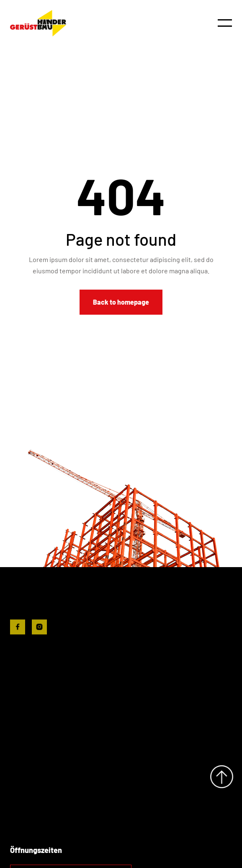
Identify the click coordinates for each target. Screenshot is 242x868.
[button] (225, 23)
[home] (38, 23)
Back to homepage (121, 302)
